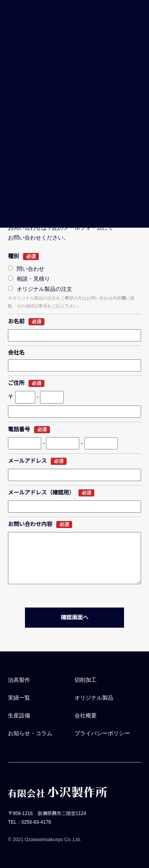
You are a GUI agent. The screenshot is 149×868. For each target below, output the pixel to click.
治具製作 (19, 680)
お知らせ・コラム (30, 733)
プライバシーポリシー (102, 733)
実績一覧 (19, 698)
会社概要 (86, 715)
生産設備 (19, 715)
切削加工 (86, 680)
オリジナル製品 (94, 698)
